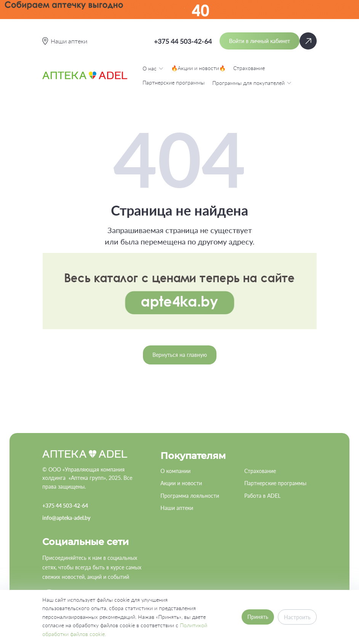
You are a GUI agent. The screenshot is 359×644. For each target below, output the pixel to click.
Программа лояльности (190, 496)
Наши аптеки (177, 508)
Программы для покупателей (252, 83)
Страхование (249, 68)
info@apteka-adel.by (66, 518)
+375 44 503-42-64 (183, 41)
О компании (175, 471)
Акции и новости (181, 483)
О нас (153, 68)
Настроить (297, 617)
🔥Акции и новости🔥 (198, 68)
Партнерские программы (174, 82)
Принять (258, 617)
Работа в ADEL (262, 496)
